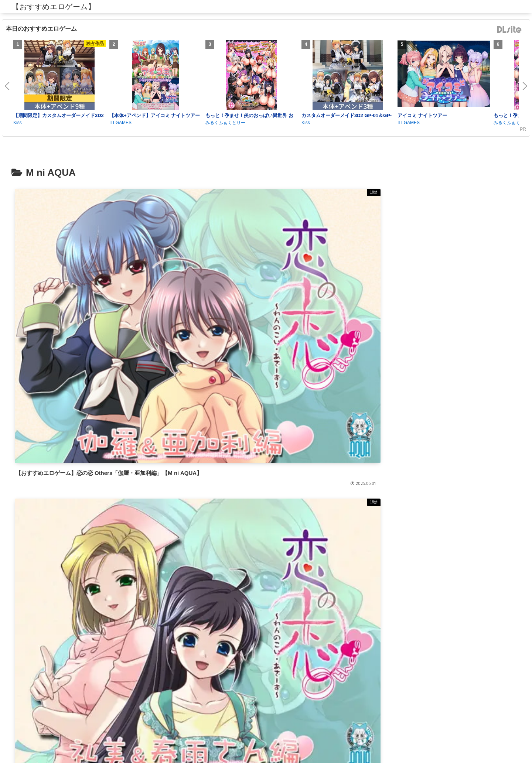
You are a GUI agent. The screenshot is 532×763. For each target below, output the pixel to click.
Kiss (18, 123)
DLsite (509, 30)
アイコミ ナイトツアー (422, 115)
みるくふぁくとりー (225, 123)
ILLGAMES (120, 123)
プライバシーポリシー (266, 740)
